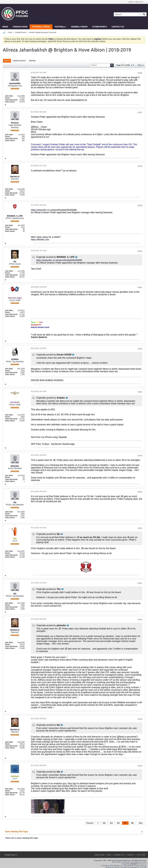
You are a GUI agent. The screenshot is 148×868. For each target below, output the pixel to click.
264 (104, 823)
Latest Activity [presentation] (19, 61)
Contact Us (118, 27)
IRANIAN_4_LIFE (15, 216)
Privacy (130, 855)
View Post (76, 257)
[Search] (128, 14)
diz (15, 262)
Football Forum (41, 27)
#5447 (140, 112)
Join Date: (9, 96)
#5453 (140, 392)
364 (125, 823)
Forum (10, 32)
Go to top (141, 855)
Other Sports (100, 27)
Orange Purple (11, 855)
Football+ (60, 27)
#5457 (140, 583)
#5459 (140, 719)
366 (132, 823)
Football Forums (21, 32)
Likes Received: (11, 100)
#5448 (140, 166)
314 (111, 823)
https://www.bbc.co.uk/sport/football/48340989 (54, 210)
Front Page (99, 855)
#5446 (140, 73)
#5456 (140, 528)
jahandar (15, 466)
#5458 (140, 620)
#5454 (140, 456)
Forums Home (20, 27)
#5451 (140, 288)
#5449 (140, 206)
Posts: (8, 98)
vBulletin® (134, 864)
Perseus (15, 123)
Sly (15, 502)
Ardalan (15, 359)
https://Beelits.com (40, 240)
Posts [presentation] (7, 61)
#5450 (140, 251)
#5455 (140, 492)
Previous (90, 823)
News (5, 27)
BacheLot (15, 177)
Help (109, 855)
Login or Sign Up (136, 2)
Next (141, 823)
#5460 (140, 766)
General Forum (79, 27)
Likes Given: (10, 102)
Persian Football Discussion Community (43, 32)
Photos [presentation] (32, 61)
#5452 (140, 349)
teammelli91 (15, 83)
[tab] (7, 61)
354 (118, 823)
